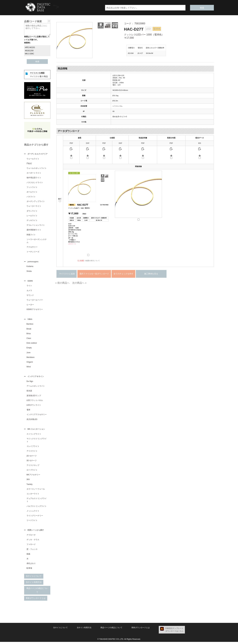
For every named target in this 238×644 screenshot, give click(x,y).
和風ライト (31, 235)
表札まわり (31, 566)
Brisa (29, 335)
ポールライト (32, 192)
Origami (30, 363)
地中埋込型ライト (34, 178)
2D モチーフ (32, 458)
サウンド (30, 296)
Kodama (30, 267)
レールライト (32, 216)
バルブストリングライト (37, 508)
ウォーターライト (34, 206)
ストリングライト (34, 436)
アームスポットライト (36, 388)
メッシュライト (33, 513)
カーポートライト (34, 173)
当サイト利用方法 (34, 584)
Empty (29, 349)
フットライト (32, 188)
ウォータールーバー (35, 301)
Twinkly (30, 486)
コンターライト (33, 496)
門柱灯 (29, 164)
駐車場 (29, 570)
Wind (29, 368)
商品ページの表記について (37, 592)
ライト (29, 287)
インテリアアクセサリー (37, 416)
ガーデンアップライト (36, 202)
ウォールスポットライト (37, 169)
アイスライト (32, 453)
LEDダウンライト (34, 407)
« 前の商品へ (62, 283)
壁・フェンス (32, 551)
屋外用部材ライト (34, 230)
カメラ (29, 291)
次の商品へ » (79, 283)
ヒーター (30, 306)
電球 (28, 411)
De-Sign (30, 383)
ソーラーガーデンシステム (37, 241)
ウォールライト (33, 159)
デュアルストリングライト (37, 502)
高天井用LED (32, 421)
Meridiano (31, 359)
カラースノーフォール (36, 491)
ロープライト (32, 472)
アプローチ (31, 537)
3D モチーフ (32, 462)
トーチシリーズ (33, 252)
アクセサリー (32, 247)
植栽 (28, 556)
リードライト (32, 522)
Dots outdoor (32, 344)
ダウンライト (32, 211)
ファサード (31, 547)
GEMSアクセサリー (35, 310)
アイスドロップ (33, 467)
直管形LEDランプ (34, 397)
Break (29, 330)
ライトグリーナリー (35, 517)
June (29, 354)
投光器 (29, 392)
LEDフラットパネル (35, 402)
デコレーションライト (36, 225)
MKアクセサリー (33, 477)
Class (29, 339)
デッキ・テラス (33, 542)
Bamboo (30, 325)
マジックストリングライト (37, 442)
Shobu (29, 272)
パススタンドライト (35, 183)
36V (28, 481)
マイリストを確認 (37, 73)
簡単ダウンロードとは (36, 600)
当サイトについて (34, 578)
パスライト (31, 197)
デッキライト (32, 221)
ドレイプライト (33, 448)
